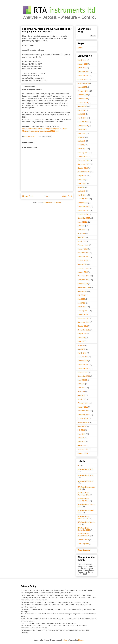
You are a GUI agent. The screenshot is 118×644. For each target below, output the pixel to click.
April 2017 (81, 145)
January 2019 (83, 126)
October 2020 (83, 95)
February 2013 (83, 311)
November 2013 (84, 280)
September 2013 (84, 287)
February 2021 (83, 91)
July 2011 (81, 384)
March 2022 (82, 68)
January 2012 (83, 361)
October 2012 (83, 326)
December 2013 (84, 276)
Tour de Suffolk (83, 540)
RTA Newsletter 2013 (85, 469)
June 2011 (81, 388)
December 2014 (84, 253)
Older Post (67, 196)
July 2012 (81, 338)
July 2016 (81, 180)
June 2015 (81, 230)
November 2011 (84, 368)
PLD (79, 466)
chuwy (66, 640)
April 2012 (81, 349)
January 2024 (83, 64)
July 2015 (81, 226)
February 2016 (83, 199)
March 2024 (82, 60)
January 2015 (83, 249)
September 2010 (84, 422)
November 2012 (84, 322)
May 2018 (81, 137)
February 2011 (83, 403)
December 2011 (84, 365)
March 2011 (82, 399)
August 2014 (82, 264)
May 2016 (81, 187)
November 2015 (84, 210)
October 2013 (83, 284)
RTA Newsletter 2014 (85, 475)
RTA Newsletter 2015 (85, 481)
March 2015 (82, 241)
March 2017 (82, 149)
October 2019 (83, 103)
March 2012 (82, 353)
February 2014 (83, 268)
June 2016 (81, 183)
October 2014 (83, 261)
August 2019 (82, 106)
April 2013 (81, 303)
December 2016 (84, 160)
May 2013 (81, 299)
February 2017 (83, 153)
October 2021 (83, 79)
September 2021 (84, 83)
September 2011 (84, 376)
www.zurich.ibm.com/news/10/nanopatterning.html (41, 129)
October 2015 (83, 214)
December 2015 (84, 207)
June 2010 (81, 434)
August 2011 (82, 380)
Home (47, 196)
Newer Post (27, 196)
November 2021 (84, 76)
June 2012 (81, 341)
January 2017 (83, 156)
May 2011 (81, 392)
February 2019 (83, 122)
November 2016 (84, 164)
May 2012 (81, 345)
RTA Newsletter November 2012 (84, 517)
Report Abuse (84, 550)
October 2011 (83, 372)
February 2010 (83, 449)
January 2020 (83, 99)
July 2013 (81, 295)
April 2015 (81, 237)
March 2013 (82, 307)
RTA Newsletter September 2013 (84, 535)
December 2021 (84, 72)
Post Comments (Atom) (52, 202)
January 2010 (83, 453)
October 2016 (83, 168)
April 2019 (81, 114)
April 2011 (81, 395)
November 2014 (84, 257)
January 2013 (83, 314)
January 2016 (83, 203)
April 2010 (81, 442)
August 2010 (82, 426)
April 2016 (81, 191)
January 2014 (83, 272)
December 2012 (84, 318)
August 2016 (82, 176)
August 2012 (82, 334)
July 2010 (81, 430)
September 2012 (84, 330)
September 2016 (84, 172)
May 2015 (81, 234)
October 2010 (83, 418)
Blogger (81, 640)
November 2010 (84, 415)
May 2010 (81, 438)
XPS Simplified (83, 544)
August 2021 (82, 87)
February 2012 (83, 357)
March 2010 (82, 445)
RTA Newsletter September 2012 (84, 529)
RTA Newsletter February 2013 (83, 500)
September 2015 (84, 218)
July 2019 (81, 110)
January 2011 (83, 407)
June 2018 (81, 133)
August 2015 (82, 222)
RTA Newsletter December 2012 (84, 494)
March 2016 (82, 195)
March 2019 (82, 118)
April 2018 (81, 141)
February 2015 (83, 245)
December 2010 (84, 411)
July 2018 (81, 130)
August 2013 (82, 291)
